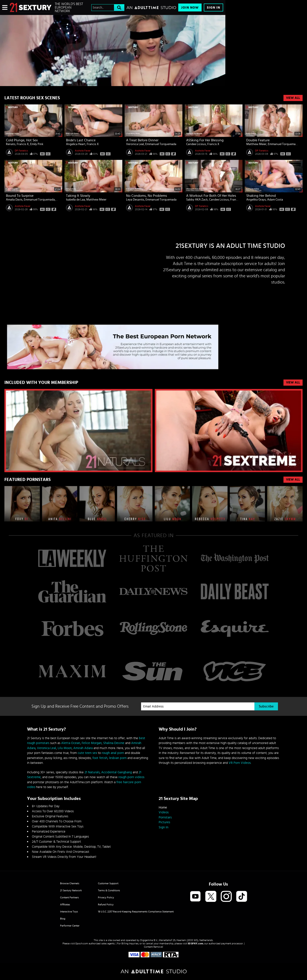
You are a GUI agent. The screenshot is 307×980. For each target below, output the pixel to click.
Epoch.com (82, 943)
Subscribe (266, 706)
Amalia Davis (14, 200)
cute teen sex (87, 753)
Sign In (213, 8)
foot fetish (100, 758)
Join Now (190, 8)
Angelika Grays (256, 200)
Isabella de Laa (75, 200)
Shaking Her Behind (261, 196)
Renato (11, 144)
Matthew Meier (256, 144)
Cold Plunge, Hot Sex (22, 140)
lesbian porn (118, 758)
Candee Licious (196, 144)
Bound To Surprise (20, 196)
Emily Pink (37, 144)
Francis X (23, 144)
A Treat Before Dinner (142, 140)
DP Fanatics (21, 151)
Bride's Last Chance (81, 140)
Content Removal (153, 947)
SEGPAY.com (195, 943)
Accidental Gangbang (117, 772)
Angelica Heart (76, 144)
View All (293, 98)
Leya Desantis (135, 200)
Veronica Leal (135, 144)
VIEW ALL (293, 383)
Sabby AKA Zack (197, 200)
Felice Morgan (92, 743)
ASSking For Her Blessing (205, 140)
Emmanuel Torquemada (161, 144)
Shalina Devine (114, 743)
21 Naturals (92, 772)
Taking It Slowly (78, 196)
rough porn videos (131, 777)
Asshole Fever (83, 151)
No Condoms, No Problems (147, 196)
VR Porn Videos (240, 763)
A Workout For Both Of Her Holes (211, 196)
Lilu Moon (65, 748)
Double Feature (258, 140)
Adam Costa (275, 200)
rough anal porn (113, 753)
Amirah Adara (83, 748)
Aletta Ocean (71, 743)
